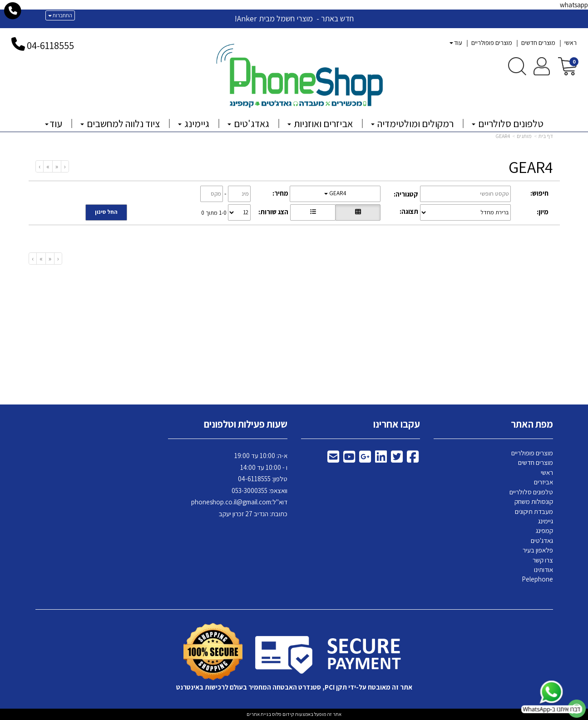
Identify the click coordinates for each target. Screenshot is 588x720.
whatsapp (574, 5)
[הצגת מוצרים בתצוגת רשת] (358, 212)
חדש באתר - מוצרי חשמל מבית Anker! (294, 18)
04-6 (36, 45)
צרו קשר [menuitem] (543, 560)
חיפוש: (539, 193)
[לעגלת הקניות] (567, 66)
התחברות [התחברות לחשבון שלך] (60, 15)
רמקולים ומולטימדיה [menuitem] (412, 123)
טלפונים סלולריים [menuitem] (508, 123)
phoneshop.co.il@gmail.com (231, 502)
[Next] (48, 166)
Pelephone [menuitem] (537, 579)
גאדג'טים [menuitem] (248, 123)
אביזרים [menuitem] (544, 482)
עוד (456, 43)
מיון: (543, 212)
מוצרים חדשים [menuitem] (538, 43)
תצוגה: (409, 211)
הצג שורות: (273, 212)
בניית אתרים (259, 714)
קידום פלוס (283, 714)
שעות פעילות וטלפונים (246, 424)
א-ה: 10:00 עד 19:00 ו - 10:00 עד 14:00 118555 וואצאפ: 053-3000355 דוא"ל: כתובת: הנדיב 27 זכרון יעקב (239, 485)
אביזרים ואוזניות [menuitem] (320, 123)
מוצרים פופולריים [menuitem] (492, 43)
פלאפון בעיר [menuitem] (538, 550)
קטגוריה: (406, 194)
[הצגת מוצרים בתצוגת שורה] (313, 212)
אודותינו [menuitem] (544, 570)
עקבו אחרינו (397, 424)
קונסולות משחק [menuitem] (534, 501)
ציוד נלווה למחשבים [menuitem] (120, 123)
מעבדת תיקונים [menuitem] (534, 511)
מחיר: (280, 193)
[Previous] (57, 166)
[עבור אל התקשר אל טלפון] (13, 11)
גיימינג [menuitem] (194, 123)
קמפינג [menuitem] (544, 530)
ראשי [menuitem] (571, 43)
